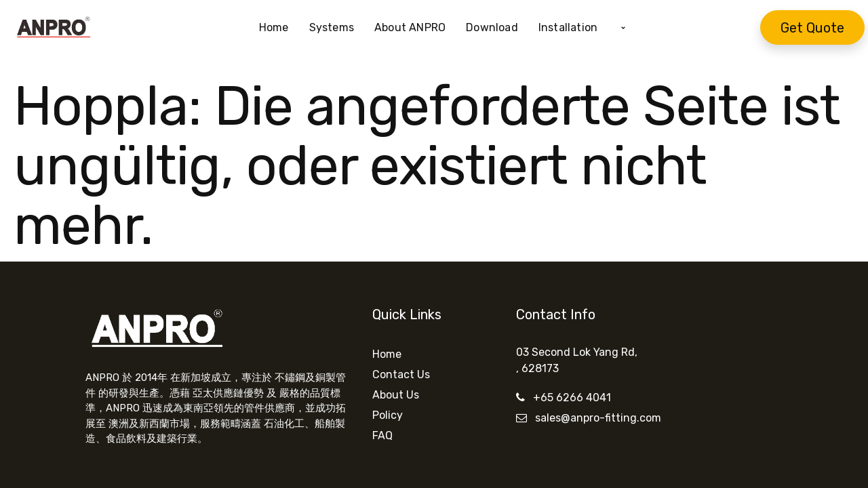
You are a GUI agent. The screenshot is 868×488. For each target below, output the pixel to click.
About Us (396, 395)
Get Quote (812, 28)
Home (387, 354)
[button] (623, 28)
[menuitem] (279, 28)
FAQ (382, 435)
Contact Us (401, 374)
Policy (388, 415)
